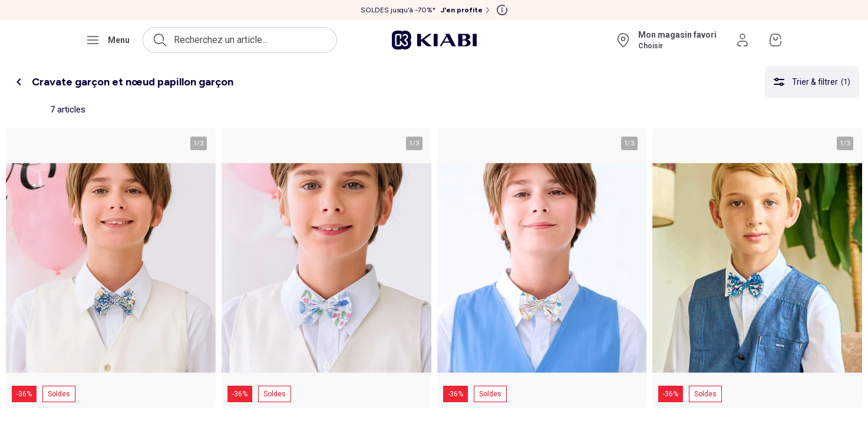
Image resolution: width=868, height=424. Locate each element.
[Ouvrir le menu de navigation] (108, 40)
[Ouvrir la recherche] (240, 40)
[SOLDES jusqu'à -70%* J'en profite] (426, 10)
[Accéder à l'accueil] (434, 40)
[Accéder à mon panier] (775, 40)
